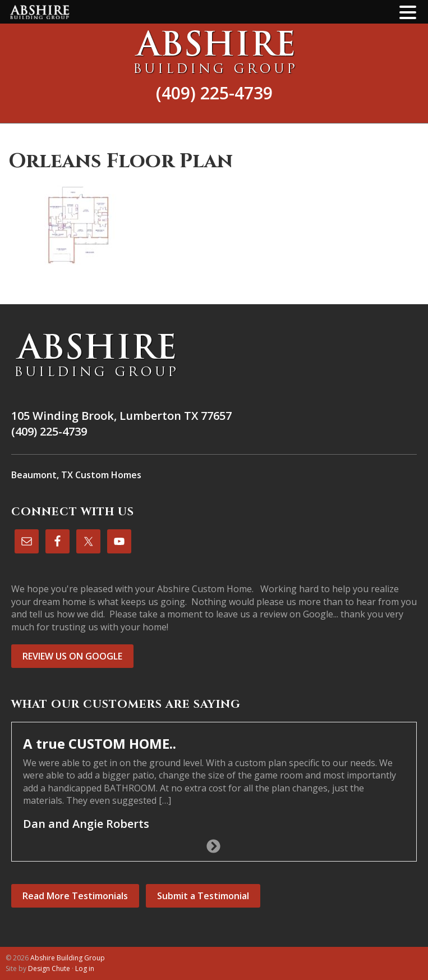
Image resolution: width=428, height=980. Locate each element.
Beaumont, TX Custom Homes (76, 475)
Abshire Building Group (214, 52)
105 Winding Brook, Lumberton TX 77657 (121, 416)
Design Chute (49, 968)
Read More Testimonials (75, 896)
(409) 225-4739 (214, 93)
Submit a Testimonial (203, 896)
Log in (85, 968)
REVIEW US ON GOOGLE (72, 656)
